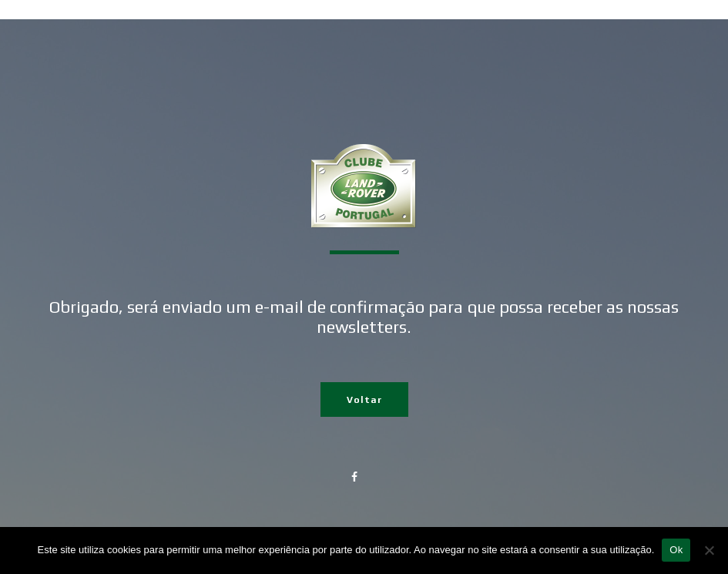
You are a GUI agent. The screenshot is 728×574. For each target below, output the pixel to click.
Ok (676, 550)
